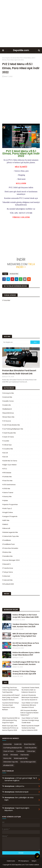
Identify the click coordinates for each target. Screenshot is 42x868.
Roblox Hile (7, 552)
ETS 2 (5, 469)
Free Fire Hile (8, 481)
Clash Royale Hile (10, 433)
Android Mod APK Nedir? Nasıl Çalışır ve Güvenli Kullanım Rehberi (11, 697)
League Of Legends (10, 516)
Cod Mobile (20, 751)
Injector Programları (11, 504)
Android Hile (15, 58)
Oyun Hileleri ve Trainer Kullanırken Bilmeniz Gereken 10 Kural (30, 705)
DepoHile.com (21, 50)
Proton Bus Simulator (11, 548)
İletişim (34, 861)
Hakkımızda (11, 861)
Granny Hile (7, 497)
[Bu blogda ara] (16, 342)
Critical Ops (7, 445)
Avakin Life (7, 405)
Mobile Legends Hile (11, 532)
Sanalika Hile (8, 556)
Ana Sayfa (6, 58)
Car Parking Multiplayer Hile (13, 429)
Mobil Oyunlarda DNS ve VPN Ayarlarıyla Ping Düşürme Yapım (11, 720)
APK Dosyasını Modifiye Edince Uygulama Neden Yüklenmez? (30, 713)
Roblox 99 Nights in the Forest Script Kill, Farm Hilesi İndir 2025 (26, 616)
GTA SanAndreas (9, 485)
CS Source (7, 421)
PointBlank (7, 540)
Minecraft (7, 528)
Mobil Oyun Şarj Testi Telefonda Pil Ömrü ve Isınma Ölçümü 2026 (10, 728)
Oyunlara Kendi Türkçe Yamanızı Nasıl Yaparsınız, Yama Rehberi (10, 706)
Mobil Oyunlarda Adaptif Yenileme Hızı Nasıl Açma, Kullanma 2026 (30, 728)
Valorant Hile (8, 580)
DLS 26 (6, 457)
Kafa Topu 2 (8, 508)
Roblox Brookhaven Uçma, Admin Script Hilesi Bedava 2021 (26, 654)
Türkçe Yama (8, 572)
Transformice (8, 568)
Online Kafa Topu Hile (11, 536)
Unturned (7, 576)
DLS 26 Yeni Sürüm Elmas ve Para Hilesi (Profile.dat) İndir (26, 644)
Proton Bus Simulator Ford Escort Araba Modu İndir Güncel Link (19, 372)
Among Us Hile (9, 393)
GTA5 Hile (7, 489)
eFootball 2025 (9, 584)
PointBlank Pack (9, 544)
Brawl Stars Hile (9, 417)
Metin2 (6, 524)
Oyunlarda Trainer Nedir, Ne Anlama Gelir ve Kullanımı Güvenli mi (31, 690)
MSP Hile (6, 520)
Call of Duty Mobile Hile (12, 425)
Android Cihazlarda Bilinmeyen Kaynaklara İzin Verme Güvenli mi (30, 697)
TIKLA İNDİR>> (26, 266)
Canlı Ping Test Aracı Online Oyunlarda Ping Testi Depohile (10, 690)
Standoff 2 (7, 564)
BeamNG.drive (9, 413)
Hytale (6, 500)
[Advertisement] (21, 24)
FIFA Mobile (7, 473)
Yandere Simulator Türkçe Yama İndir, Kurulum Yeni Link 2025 (26, 625)
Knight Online (8, 512)
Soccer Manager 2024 (11, 560)
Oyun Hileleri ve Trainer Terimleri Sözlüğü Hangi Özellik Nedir (30, 720)
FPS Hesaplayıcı (24, 861)
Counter (6, 441)
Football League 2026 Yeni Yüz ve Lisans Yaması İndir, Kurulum (26, 663)
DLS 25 (6, 453)
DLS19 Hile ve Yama (10, 461)
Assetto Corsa (8, 401)
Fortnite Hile (7, 477)
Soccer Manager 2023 (28, 762)
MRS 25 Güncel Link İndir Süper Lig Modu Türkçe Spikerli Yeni (25, 635)
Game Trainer (8, 493)
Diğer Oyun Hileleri (10, 465)
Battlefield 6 (8, 409)
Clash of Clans (9, 437)
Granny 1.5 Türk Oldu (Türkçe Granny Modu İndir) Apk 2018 (24, 673)
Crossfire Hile (8, 449)
